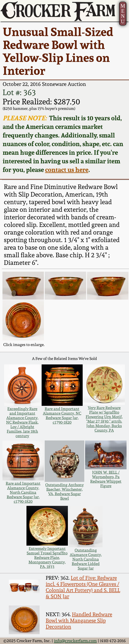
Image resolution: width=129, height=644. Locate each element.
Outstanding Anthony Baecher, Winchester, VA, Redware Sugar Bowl (64, 492)
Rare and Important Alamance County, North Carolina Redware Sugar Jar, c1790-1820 (23, 492)
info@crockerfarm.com (75, 641)
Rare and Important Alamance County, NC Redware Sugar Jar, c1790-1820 (62, 415)
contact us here (67, 170)
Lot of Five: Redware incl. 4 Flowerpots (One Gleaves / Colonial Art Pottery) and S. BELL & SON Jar (83, 587)
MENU (123, 14)
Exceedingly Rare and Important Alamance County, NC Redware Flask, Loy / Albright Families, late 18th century (22, 422)
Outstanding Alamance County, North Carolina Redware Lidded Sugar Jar (86, 559)
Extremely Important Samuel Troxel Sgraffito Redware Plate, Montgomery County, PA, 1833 (47, 558)
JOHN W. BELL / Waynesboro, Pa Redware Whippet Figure (106, 479)
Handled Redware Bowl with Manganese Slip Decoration (79, 620)
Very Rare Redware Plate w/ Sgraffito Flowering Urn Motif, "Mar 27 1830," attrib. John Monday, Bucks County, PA (104, 419)
